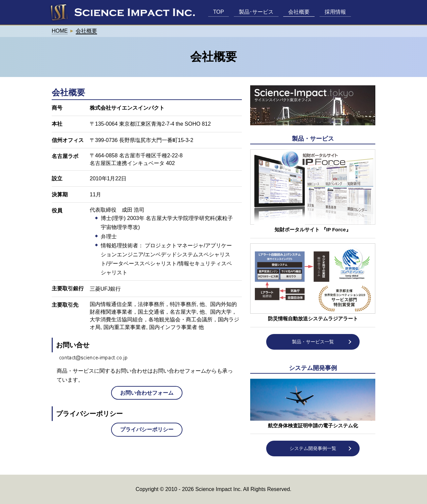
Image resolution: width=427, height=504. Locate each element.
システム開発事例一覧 (313, 448)
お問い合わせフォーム (147, 393)
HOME (60, 31)
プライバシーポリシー (147, 429)
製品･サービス (256, 12)
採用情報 (335, 12)
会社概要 (299, 12)
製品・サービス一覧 (313, 342)
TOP (219, 12)
